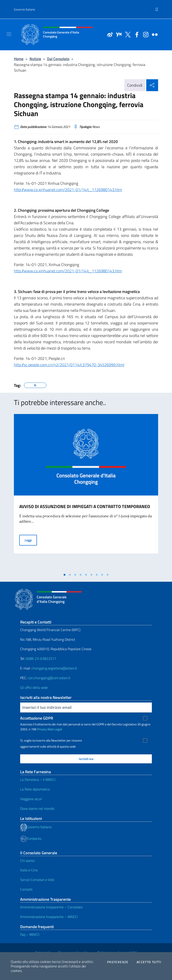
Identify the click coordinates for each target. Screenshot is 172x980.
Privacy (42, 729)
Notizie (35, 59)
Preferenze (118, 962)
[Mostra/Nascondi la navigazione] (9, 34)
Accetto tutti (149, 962)
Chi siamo (27, 861)
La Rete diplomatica (35, 789)
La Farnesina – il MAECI (38, 780)
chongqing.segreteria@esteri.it (54, 668)
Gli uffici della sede (34, 687)
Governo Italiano (24, 9)
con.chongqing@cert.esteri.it (49, 678)
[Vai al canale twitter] (127, 34)
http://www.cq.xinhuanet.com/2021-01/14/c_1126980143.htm (68, 190)
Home (19, 59)
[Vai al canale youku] (118, 34)
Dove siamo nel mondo (37, 808)
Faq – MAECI (30, 934)
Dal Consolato (58, 59)
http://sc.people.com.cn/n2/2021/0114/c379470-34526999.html (69, 365)
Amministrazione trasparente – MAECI (49, 917)
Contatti (26, 889)
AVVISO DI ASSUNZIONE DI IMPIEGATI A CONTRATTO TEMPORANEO (85, 506)
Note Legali (55, 729)
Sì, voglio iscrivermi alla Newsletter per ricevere (51, 740)
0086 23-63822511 (41, 658)
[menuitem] (157, 7)
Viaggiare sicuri (31, 799)
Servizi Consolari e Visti (37, 880)
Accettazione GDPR (37, 718)
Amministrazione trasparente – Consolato (51, 907)
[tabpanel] (86, 492)
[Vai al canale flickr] (154, 34)
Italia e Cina (29, 870)
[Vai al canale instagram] (145, 34)
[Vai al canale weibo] (109, 34)
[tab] (64, 575)
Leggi (31, 540)
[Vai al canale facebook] (136, 34)
